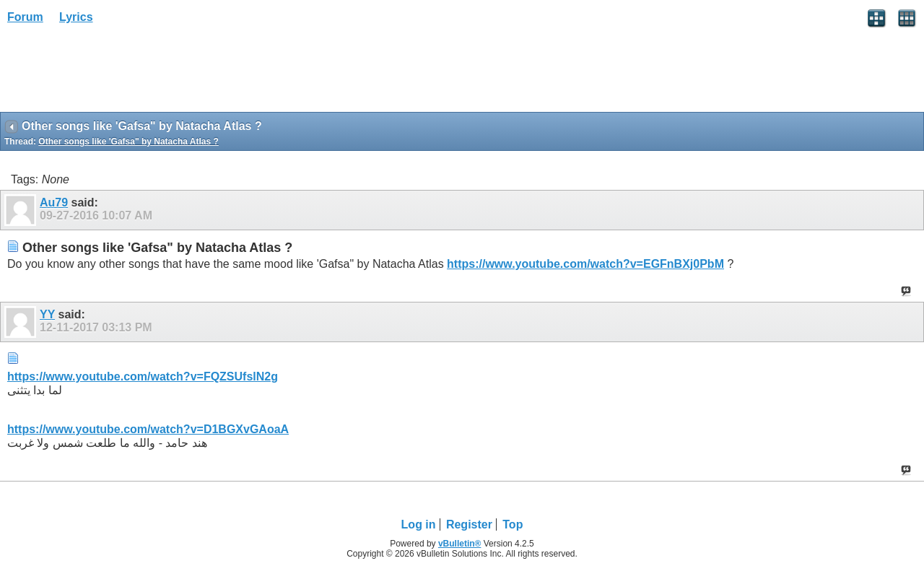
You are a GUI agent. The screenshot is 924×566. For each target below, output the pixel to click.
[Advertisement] (115, 73)
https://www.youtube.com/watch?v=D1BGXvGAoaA (148, 429)
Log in (419, 524)
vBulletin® (460, 544)
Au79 (54, 203)
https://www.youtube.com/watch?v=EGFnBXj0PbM (585, 264)
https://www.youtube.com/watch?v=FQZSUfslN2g (143, 376)
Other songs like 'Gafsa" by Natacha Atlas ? (128, 141)
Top (513, 524)
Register (469, 524)
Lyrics (76, 17)
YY (47, 314)
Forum (25, 17)
